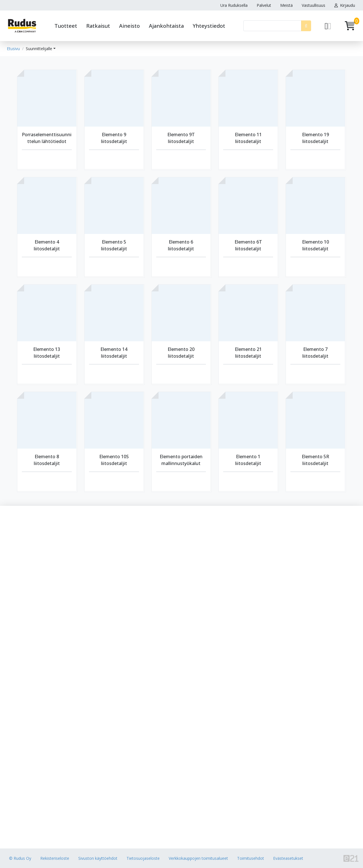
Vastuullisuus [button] (314, 5)
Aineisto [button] (129, 26)
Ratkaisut (98, 26)
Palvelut (264, 5)
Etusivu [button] (13, 49)
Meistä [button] (286, 5)
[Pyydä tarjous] (328, 26)
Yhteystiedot (209, 26)
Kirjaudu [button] (345, 5)
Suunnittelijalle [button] (39, 49)
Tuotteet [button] (66, 26)
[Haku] (272, 26)
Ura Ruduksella (234, 5)
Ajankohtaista (166, 26)
